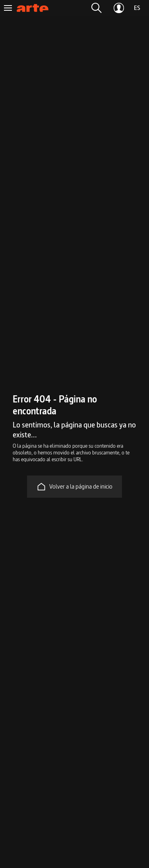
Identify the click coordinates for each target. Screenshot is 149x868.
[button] (97, 8)
